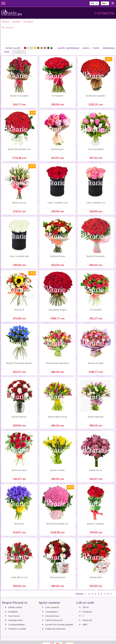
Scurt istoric (14, 616)
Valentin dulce (96, 577)
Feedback (13, 612)
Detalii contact (15, 607)
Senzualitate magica (58, 310)
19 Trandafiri (57, 96)
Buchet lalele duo (96, 417)
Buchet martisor (19, 417)
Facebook (87, 612)
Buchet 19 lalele (57, 470)
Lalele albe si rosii (19, 577)
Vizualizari (18, 52)
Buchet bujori (58, 149)
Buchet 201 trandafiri (96, 96)
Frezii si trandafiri (96, 149)
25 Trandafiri (96, 310)
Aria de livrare (52, 616)
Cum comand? (52, 607)
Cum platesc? (52, 612)
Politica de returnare (55, 629)
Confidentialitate (16, 625)
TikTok (86, 607)
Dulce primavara (58, 577)
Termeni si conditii (17, 629)
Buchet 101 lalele (96, 363)
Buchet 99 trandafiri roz (58, 524)
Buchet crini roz (19, 203)
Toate (96, 48)
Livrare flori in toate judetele (59, 625)
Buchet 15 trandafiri (19, 96)
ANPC (85, 625)
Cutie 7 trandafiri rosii (57, 203)
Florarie (6, 22)
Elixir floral (19, 310)
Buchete (16, 22)
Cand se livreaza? (54, 620)
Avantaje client (15, 620)
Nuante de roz (96, 470)
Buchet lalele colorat (58, 417)
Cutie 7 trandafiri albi (19, 256)
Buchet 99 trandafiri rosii (19, 149)
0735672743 (106, 13)
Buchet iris (19, 524)
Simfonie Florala (57, 256)
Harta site (87, 620)
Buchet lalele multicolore (58, 363)
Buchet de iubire (19, 470)
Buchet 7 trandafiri (96, 524)
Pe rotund (28, 22)
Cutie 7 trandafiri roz (96, 203)
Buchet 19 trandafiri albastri (19, 363)
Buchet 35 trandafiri (96, 256)
